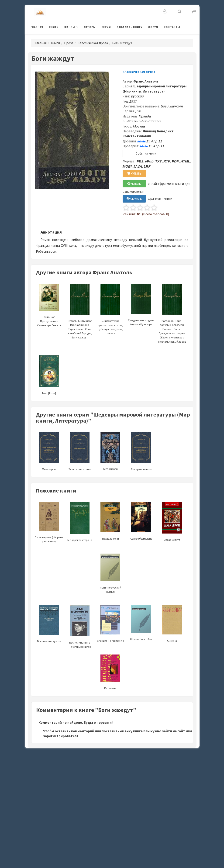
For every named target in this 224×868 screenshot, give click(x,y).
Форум (153, 27)
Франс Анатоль (146, 81)
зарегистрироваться (61, 736)
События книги (146, 153)
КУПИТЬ (134, 174)
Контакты (172, 27)
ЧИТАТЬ (134, 184)
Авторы (90, 27)
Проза (69, 43)
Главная (37, 27)
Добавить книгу (129, 27)
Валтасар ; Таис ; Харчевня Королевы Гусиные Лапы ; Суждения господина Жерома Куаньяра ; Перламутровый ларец (172, 320)
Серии (106, 27)
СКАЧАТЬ (134, 199)
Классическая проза (93, 43)
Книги (54, 27)
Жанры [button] (70, 27)
